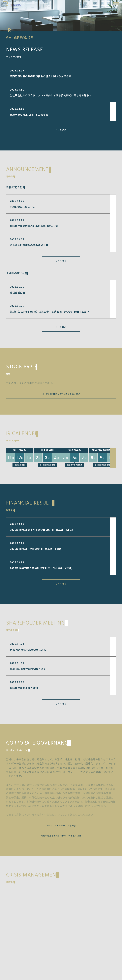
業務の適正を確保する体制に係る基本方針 (61, 836)
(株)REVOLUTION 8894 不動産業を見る (61, 394)
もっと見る (61, 130)
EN (109, 4)
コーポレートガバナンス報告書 (61, 826)
